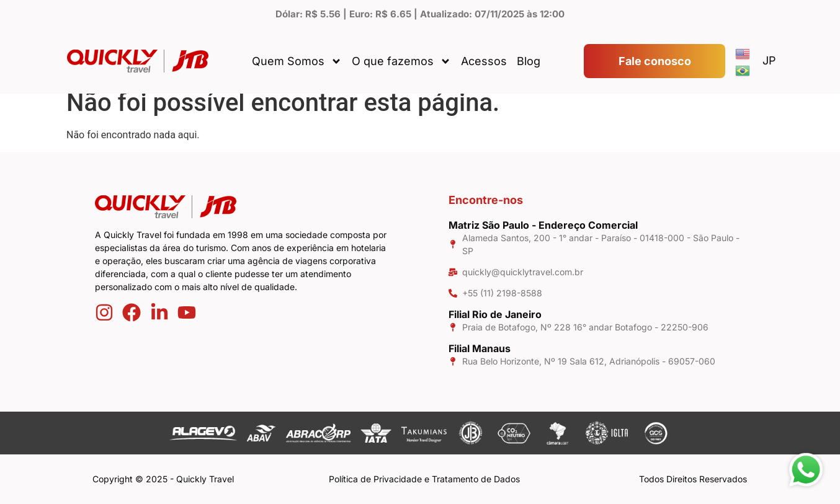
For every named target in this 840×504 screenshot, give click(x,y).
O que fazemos (401, 61)
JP (769, 60)
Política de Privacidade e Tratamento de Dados (424, 479)
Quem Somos (297, 61)
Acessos (484, 61)
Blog (529, 61)
